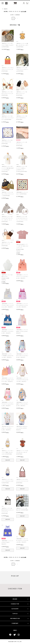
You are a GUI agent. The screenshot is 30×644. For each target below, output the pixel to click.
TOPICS (15, 614)
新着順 (11, 12)
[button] (17, 18)
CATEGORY (15, 609)
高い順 (15, 12)
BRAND (15, 599)
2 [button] (16, 18)
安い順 (19, 12)
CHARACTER (15, 604)
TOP (3, 9)
